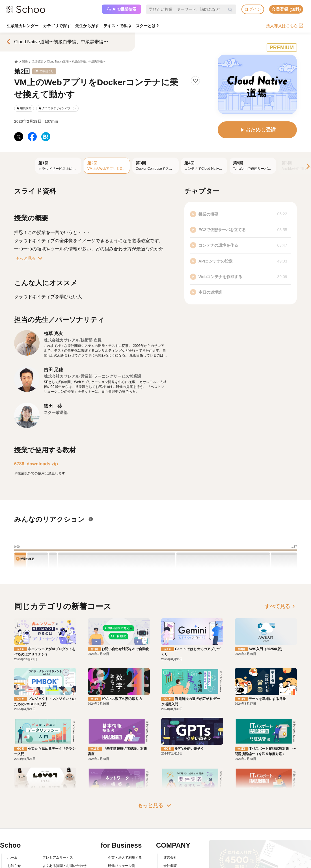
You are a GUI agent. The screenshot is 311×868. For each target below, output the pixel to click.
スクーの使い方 (19, 829)
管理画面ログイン (122, 829)
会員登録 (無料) (286, 9)
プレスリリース (175, 829)
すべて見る (281, 606)
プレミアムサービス (58, 804)
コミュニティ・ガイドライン (64, 829)
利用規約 (49, 820)
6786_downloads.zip (36, 464)
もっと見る (30, 258)
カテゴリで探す (57, 26)
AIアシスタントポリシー (61, 845)
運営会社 (170, 804)
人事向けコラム (120, 820)
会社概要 (170, 813)
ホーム (12, 804)
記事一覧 (14, 845)
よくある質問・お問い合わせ (64, 813)
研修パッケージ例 (122, 813)
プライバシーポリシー (59, 837)
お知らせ (14, 813)
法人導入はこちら (285, 26)
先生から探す (87, 26)
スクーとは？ (148, 26)
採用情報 (170, 820)
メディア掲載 (174, 837)
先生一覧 (14, 837)
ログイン (253, 9)
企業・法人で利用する (125, 804)
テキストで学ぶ (117, 26)
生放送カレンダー (23, 26)
